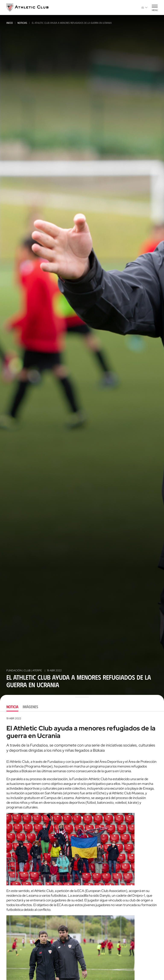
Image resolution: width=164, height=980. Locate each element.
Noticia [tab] (12, 707)
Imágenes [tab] (30, 707)
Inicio (10, 23)
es (145, 7)
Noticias (22, 23)
